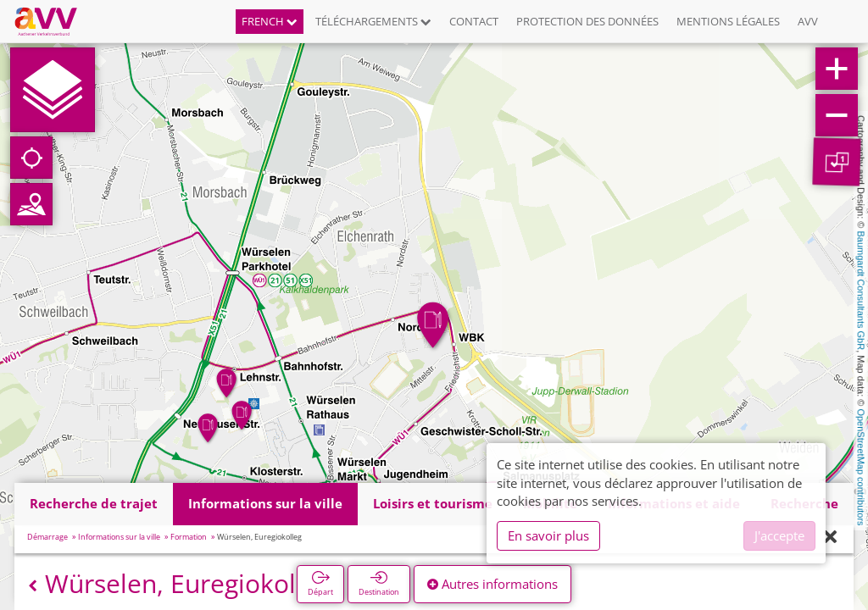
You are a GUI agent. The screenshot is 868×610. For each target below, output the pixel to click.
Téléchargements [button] (373, 21)
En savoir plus (548, 535)
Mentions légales (728, 21)
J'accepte (779, 535)
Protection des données (587, 21)
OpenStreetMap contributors (861, 467)
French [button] (270, 21)
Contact (474, 21)
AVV (808, 21)
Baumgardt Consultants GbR (861, 291)
